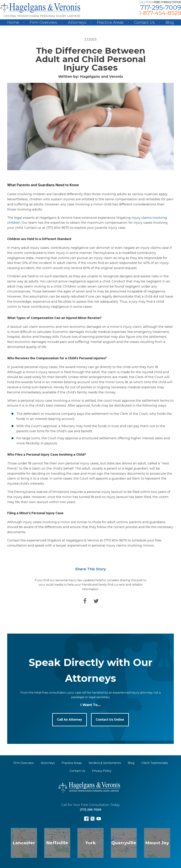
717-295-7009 (161, 7)
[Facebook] (85, 601)
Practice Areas (110, 22)
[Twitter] (96, 601)
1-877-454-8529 (160, 13)
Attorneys (77, 22)
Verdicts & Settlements (105, 763)
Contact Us (144, 22)
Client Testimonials (155, 763)
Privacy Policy (102, 771)
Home (13, 22)
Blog (170, 22)
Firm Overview (43, 22)
